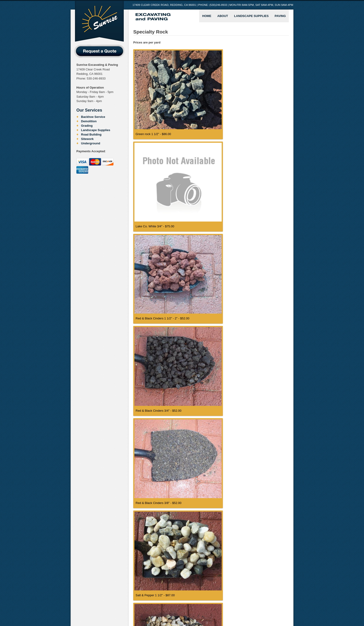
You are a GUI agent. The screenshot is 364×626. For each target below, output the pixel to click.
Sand (197, 610)
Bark (104, 610)
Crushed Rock (122, 610)
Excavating (145, 610)
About (223, 16)
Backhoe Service (93, 117)
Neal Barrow (284, 618)
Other (186, 610)
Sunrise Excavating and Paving (99, 22)
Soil (207, 610)
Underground (91, 143)
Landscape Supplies (251, 16)
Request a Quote (100, 51)
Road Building (91, 134)
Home (207, 16)
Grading (87, 126)
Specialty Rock (225, 610)
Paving (280, 16)
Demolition (89, 121)
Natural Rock (167, 610)
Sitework (87, 139)
